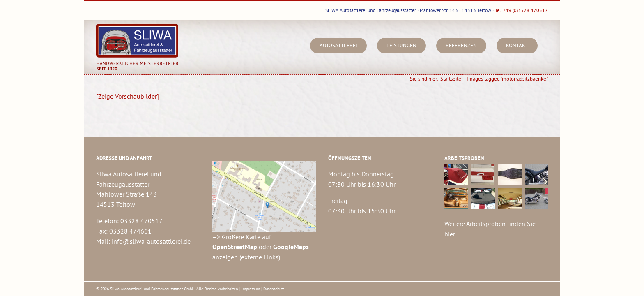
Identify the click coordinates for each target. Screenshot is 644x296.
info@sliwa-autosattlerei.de (151, 241)
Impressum (251, 289)
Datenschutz (274, 289)
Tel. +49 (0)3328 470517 (521, 10)
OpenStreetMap (235, 247)
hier (450, 234)
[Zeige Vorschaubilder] (128, 96)
